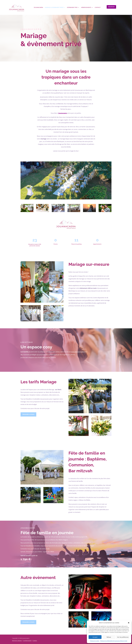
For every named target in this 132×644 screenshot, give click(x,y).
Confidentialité (27, 641)
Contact (98, 7)
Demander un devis (28, 414)
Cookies (35, 641)
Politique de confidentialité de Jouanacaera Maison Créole (114, 641)
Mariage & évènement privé (54, 7)
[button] (129, 623)
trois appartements (77, 352)
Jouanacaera (38, 7)
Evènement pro (72, 7)
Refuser (109, 637)
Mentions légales (17, 641)
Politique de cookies (95, 641)
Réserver (111, 7)
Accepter (95, 637)
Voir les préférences (123, 637)
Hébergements (86, 7)
